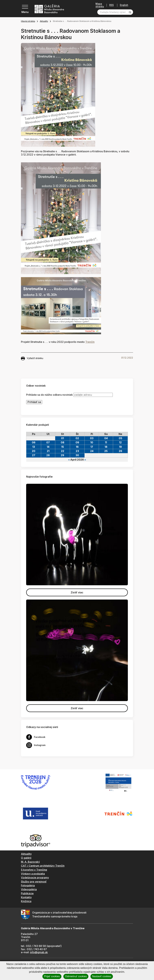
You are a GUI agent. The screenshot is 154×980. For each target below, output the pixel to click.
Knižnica (26, 901)
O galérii (26, 858)
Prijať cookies (52, 976)
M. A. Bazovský (30, 862)
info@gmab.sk (39, 952)
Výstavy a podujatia (33, 874)
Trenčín (90, 342)
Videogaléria (29, 889)
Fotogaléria (28, 885)
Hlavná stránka (28, 21)
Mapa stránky (100, 5)
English (124, 5)
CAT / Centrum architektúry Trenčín (43, 866)
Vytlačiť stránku (32, 358)
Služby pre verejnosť (34, 882)
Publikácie (27, 893)
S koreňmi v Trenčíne (34, 870)
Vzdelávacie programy (35, 878)
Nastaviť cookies (102, 976)
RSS (112, 5)
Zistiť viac (77, 592)
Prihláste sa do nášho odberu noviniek (49, 395)
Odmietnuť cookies (76, 976)
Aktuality (44, 21)
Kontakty (26, 897)
